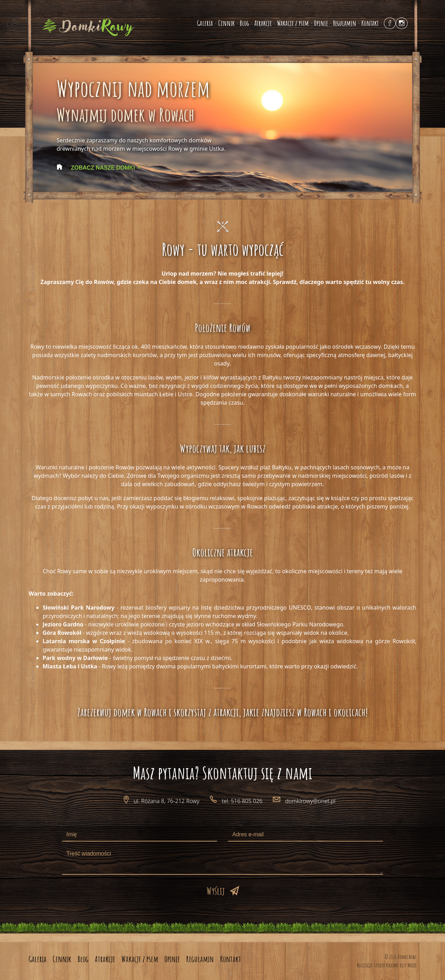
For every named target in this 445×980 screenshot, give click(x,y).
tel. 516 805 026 (242, 801)
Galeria (205, 23)
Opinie (321, 23)
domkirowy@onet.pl (310, 801)
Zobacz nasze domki (103, 168)
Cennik (227, 23)
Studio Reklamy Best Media (395, 965)
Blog (245, 23)
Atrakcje (263, 23)
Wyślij (216, 891)
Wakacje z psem (293, 23)
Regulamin (345, 23)
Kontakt (370, 23)
